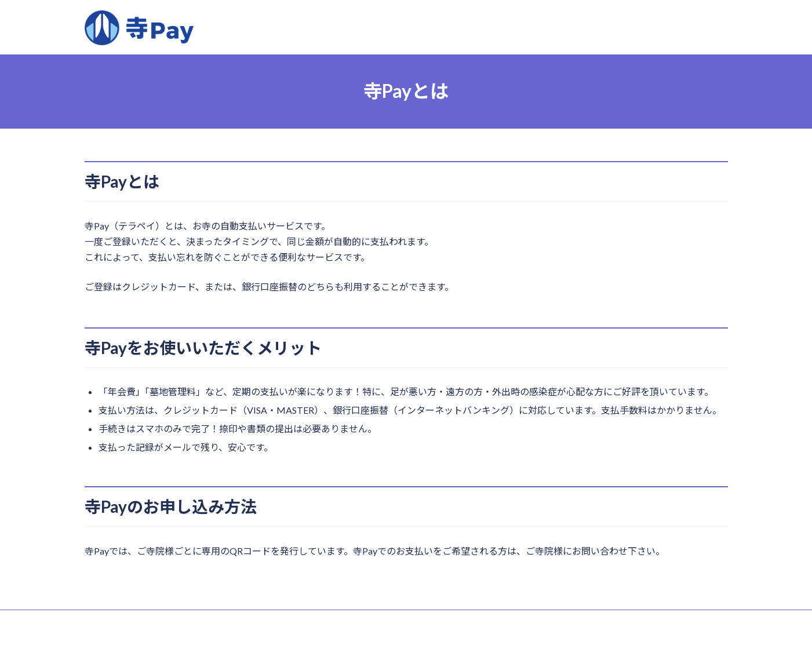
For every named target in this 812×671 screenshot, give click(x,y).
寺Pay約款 (218, 620)
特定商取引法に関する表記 (137, 620)
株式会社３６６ (418, 651)
